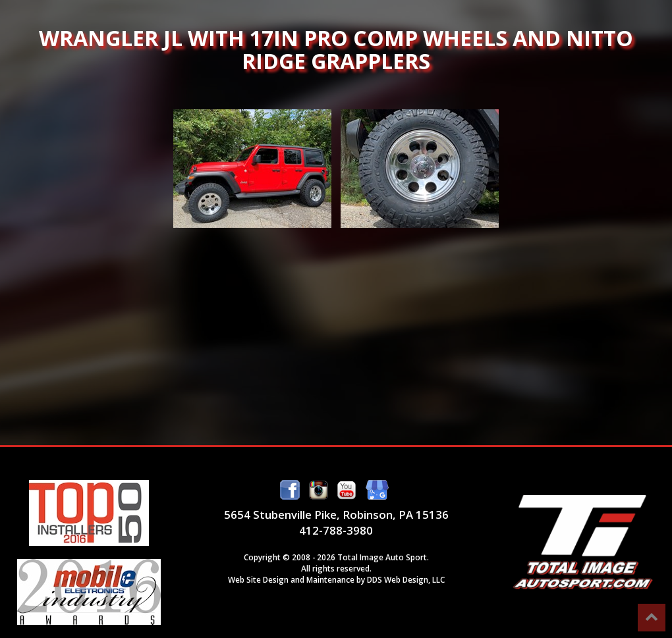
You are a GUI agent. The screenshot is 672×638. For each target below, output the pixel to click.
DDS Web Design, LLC (406, 579)
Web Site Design (258, 579)
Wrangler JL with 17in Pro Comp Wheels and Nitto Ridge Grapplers (252, 169)
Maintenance (330, 579)
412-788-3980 (336, 530)
